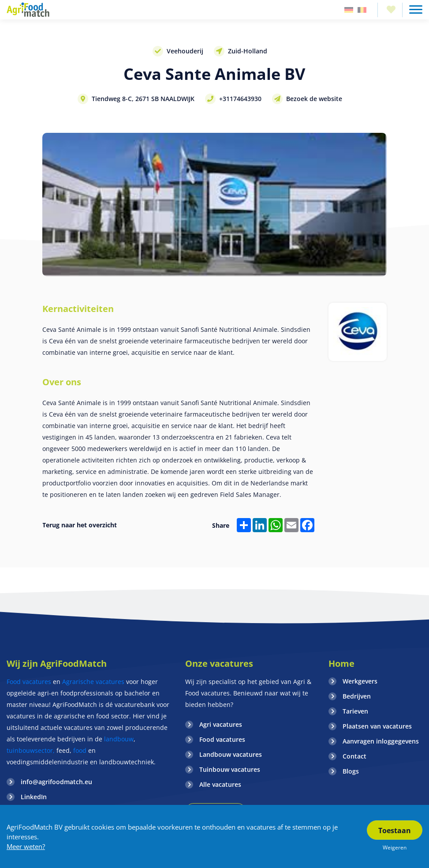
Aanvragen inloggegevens (381, 741)
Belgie (362, 10)
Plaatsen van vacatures (377, 726)
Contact (354, 756)
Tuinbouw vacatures (230, 769)
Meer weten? (26, 846)
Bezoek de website (314, 99)
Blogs (351, 771)
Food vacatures (29, 682)
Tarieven (355, 711)
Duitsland (349, 10)
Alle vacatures (220, 784)
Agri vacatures (221, 724)
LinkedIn (34, 797)
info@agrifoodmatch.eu (56, 782)
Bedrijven (357, 696)
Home (341, 663)
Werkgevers (360, 681)
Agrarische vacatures (94, 682)
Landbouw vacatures (231, 754)
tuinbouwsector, (31, 750)
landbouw (119, 739)
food (80, 750)
